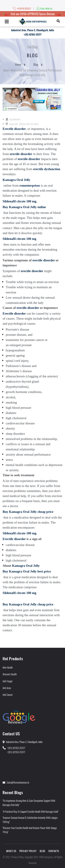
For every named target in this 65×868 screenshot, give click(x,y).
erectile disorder (44, 260)
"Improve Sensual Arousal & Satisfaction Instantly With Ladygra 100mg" (30, 820)
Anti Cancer (8, 695)
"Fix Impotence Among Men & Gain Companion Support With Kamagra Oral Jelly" (29, 803)
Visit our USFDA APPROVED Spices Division (33, 14)
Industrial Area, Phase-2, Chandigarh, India (33, 30)
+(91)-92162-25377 (16, 748)
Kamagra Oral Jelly (26, 566)
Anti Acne (7, 688)
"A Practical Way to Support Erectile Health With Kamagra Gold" (31, 811)
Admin (17, 119)
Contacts (54, 851)
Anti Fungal (7, 681)
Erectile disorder (14, 539)
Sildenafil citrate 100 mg (19, 201)
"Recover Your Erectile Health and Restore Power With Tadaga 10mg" (30, 830)
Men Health (8, 667)
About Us (11, 851)
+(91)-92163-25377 (32, 34)
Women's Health (10, 674)
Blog (36, 65)
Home (18, 65)
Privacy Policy (28, 851)
